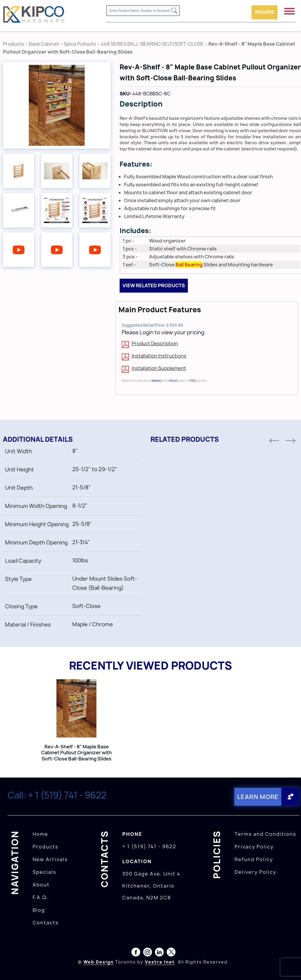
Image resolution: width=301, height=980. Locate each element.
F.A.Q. (40, 897)
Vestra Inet (160, 962)
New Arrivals (50, 859)
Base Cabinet (44, 44)
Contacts (46, 923)
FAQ (193, 381)
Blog (39, 910)
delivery (157, 381)
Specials (45, 872)
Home (40, 834)
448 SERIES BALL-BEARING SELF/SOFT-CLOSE (152, 44)
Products (14, 44)
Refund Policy (254, 859)
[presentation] (290, 967)
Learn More (258, 797)
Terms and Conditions (265, 834)
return (173, 381)
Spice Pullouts (80, 44)
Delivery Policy (255, 872)
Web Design (99, 962)
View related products (154, 285)
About (41, 885)
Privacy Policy (254, 847)
